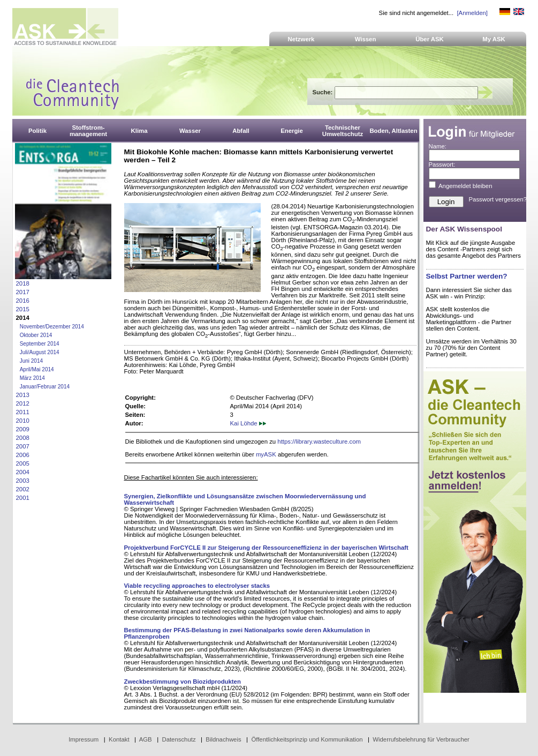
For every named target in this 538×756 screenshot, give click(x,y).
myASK (266, 454)
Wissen (366, 39)
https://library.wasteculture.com (319, 441)
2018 (23, 283)
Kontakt (119, 739)
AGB (146, 739)
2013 (23, 395)
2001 (23, 498)
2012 (23, 403)
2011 (23, 412)
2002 (23, 489)
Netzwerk (301, 39)
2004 (23, 472)
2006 (23, 455)
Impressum (84, 739)
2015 (23, 309)
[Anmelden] (472, 13)
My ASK (494, 39)
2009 (23, 429)
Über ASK (430, 39)
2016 (23, 301)
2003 (23, 481)
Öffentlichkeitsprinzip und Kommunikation (307, 739)
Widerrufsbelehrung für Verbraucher (421, 739)
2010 (23, 421)
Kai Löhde (248, 423)
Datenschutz (179, 739)
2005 (23, 463)
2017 (23, 292)
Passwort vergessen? (498, 199)
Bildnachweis (223, 739)
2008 (23, 438)
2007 (23, 446)
